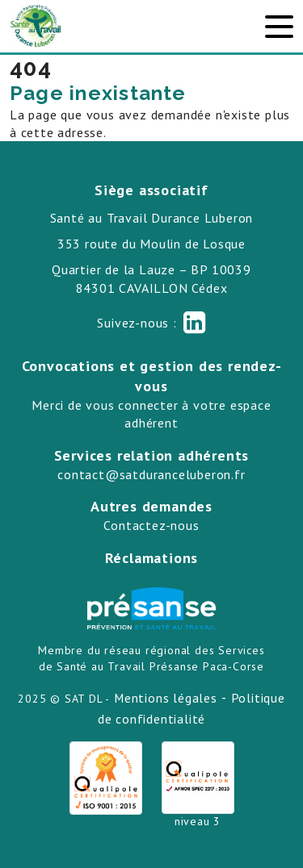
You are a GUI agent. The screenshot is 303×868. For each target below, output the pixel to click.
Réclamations (152, 558)
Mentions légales (166, 698)
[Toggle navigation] (279, 27)
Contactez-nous (151, 525)
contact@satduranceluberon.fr (151, 474)
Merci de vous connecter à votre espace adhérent (151, 414)
